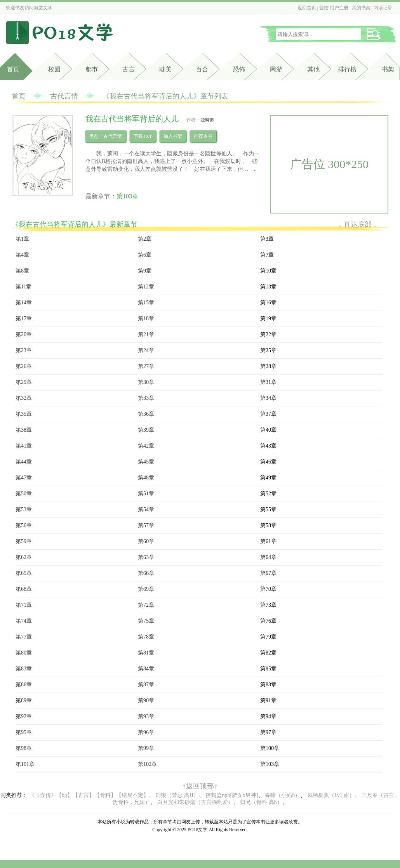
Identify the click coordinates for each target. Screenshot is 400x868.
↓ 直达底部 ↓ (357, 224)
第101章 (25, 764)
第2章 (145, 239)
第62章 (24, 557)
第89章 (24, 700)
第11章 (23, 287)
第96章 (146, 732)
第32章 (24, 398)
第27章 (146, 366)
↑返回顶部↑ (200, 786)
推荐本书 (203, 136)
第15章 (146, 303)
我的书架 (361, 8)
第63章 (146, 557)
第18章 (146, 319)
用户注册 (339, 8)
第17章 (24, 319)
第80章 (24, 653)
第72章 (146, 605)
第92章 (24, 716)
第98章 (24, 748)
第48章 (146, 478)
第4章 (22, 255)
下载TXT (143, 136)
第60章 (146, 541)
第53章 (24, 510)
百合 (202, 69)
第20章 (24, 334)
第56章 (24, 525)
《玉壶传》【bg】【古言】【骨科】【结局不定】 (89, 795)
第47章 (24, 478)
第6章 (145, 255)
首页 (13, 69)
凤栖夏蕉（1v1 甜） (331, 795)
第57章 (146, 525)
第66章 (146, 573)
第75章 (146, 621)
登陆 (324, 8)
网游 (276, 69)
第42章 (146, 446)
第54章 (146, 510)
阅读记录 (383, 8)
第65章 (24, 573)
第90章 (146, 700)
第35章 (24, 414)
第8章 (22, 271)
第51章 (146, 494)
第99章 (146, 748)
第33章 (146, 398)
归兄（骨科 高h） (261, 802)
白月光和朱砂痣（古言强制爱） (195, 802)
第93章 (146, 716)
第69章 (146, 589)
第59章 (24, 541)
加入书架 (173, 136)
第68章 (24, 589)
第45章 (146, 462)
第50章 (24, 494)
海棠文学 (43, 8)
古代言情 (64, 96)
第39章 (146, 430)
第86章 (24, 685)
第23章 (24, 350)
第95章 (24, 732)
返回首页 (307, 8)
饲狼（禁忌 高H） (177, 795)
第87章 (146, 685)
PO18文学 (197, 830)
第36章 (146, 414)
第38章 (24, 430)
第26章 (24, 366)
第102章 (147, 764)
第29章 (24, 382)
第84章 (146, 669)
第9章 (145, 271)
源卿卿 (207, 120)
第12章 (146, 287)
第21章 (146, 334)
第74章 (24, 621)
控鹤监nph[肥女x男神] (232, 795)
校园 (54, 69)
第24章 (146, 350)
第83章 (24, 669)
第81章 (146, 653)
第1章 (22, 239)
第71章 (24, 605)
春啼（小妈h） (283, 795)
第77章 (24, 637)
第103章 (127, 196)
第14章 (24, 303)
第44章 (24, 462)
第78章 (146, 637)
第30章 (146, 382)
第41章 (24, 446)
